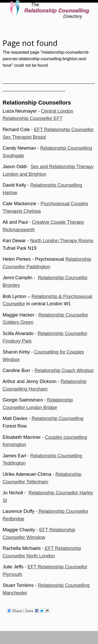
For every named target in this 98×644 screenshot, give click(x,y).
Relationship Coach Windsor (64, 370)
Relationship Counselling (57, 418)
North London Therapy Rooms (62, 241)
